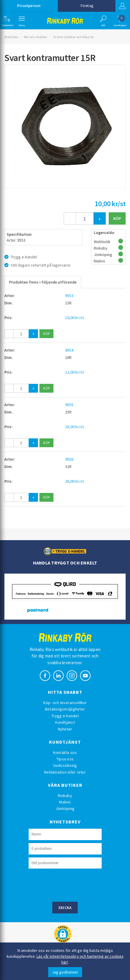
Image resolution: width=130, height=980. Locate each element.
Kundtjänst (65, 722)
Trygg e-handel (65, 716)
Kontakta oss (65, 752)
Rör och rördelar (36, 37)
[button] (7, 21)
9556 (69, 459)
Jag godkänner (65, 972)
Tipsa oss (65, 759)
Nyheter (65, 729)
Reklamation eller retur (65, 772)
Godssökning (65, 765)
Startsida (11, 37)
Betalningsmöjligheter (65, 709)
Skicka (65, 908)
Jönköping (65, 808)
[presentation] (73, 884)
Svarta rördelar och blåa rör (73, 37)
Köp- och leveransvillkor (65, 703)
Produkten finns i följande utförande (43, 282)
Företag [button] (87, 6)
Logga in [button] (122, 6)
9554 (69, 350)
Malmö (65, 802)
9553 (69, 296)
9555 (69, 405)
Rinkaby (65, 796)
